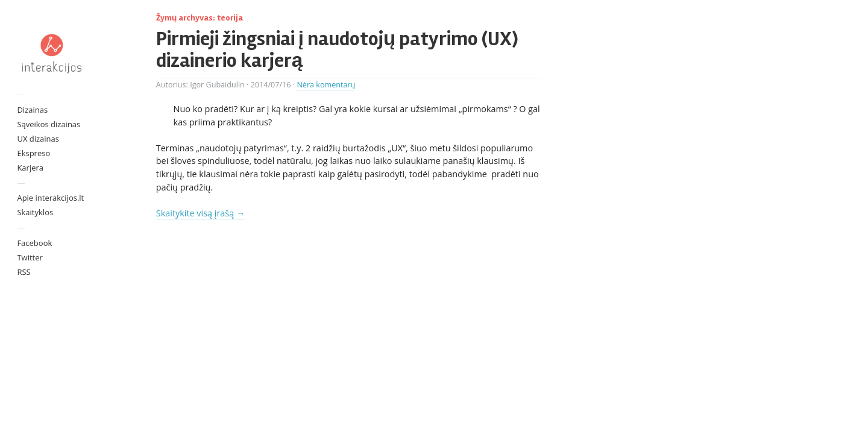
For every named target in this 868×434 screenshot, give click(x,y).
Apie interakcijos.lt (50, 198)
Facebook (34, 243)
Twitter (30, 257)
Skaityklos (35, 212)
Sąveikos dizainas (49, 124)
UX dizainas (38, 139)
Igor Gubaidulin (217, 85)
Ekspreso (33, 153)
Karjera (30, 168)
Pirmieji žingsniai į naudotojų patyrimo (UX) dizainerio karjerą (337, 50)
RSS (24, 272)
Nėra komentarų (326, 85)
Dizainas (32, 110)
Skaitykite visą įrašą (200, 213)
